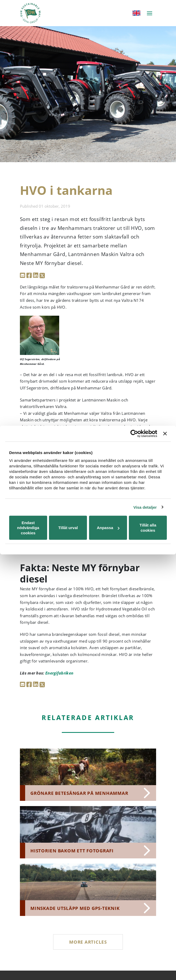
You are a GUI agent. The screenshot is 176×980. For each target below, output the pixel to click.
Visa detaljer (145, 507)
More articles (88, 942)
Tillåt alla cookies (148, 528)
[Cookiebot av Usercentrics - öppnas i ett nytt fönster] (134, 433)
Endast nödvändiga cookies (28, 528)
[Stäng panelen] (165, 433)
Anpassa (108, 528)
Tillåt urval (68, 528)
